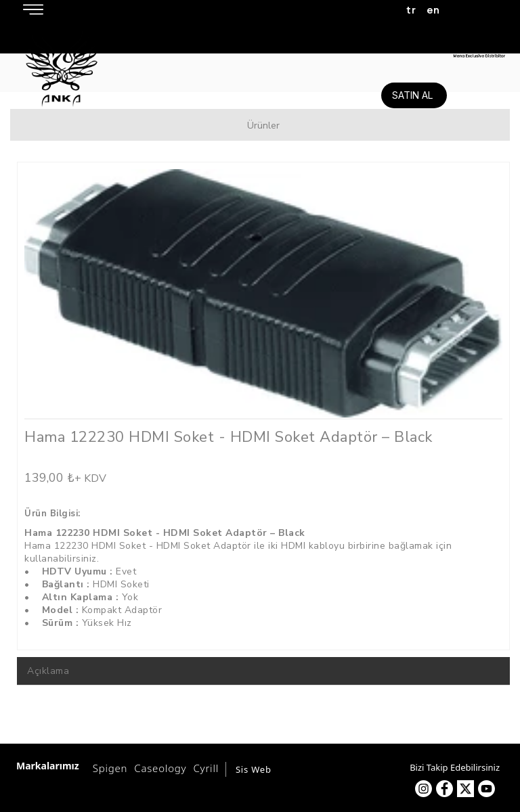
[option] (263, 293)
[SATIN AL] (414, 95)
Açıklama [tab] (48, 671)
